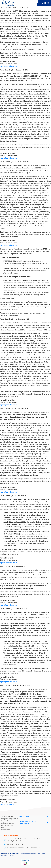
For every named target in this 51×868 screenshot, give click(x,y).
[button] (42, 3)
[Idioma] (49, 3)
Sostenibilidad (6, 821)
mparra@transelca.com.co (9, 66)
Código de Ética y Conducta (10, 819)
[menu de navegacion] (45, 3)
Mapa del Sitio (6, 830)
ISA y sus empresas (7, 817)
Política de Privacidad (8, 823)
